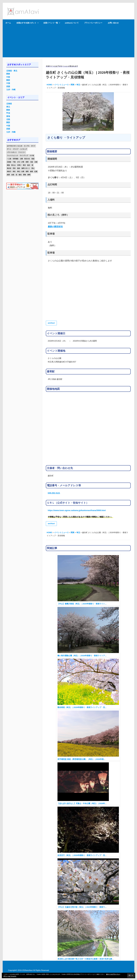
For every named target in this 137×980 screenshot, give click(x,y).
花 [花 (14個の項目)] (16, 175)
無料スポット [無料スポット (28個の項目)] (26, 168)
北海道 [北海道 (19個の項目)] (9, 162)
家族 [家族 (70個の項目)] (8, 165)
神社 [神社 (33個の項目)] (14, 171)
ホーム (8, 23)
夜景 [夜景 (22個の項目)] (27, 162)
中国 (8, 83)
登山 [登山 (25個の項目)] (33, 168)
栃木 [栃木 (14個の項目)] (29, 165)
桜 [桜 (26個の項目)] (32, 165)
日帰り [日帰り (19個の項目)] (19, 165)
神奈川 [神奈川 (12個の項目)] (9, 171)
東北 (8, 107)
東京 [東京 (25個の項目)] (24, 165)
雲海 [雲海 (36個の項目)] (25, 175)
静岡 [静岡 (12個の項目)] (29, 175)
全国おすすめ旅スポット (28, 23)
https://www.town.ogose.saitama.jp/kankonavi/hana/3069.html (77, 510)
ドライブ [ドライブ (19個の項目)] (16, 149)
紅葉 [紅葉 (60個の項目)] (36, 171)
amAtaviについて (72, 23)
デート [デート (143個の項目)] (9, 149)
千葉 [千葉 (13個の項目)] (14, 162)
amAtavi (51, 323)
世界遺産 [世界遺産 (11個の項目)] (16, 159)
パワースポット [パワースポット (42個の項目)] (12, 152)
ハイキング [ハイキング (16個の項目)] (23, 149)
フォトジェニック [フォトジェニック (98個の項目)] (13, 156)
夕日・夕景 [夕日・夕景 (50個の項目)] (21, 162)
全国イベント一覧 (52, 23)
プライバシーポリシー (93, 23)
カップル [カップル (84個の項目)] (27, 146)
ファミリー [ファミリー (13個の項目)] (22, 152)
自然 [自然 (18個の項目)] (13, 175)
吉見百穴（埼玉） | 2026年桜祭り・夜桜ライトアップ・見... (82, 855)
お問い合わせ (113, 23)
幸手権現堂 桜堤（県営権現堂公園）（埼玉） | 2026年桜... (81, 759)
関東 (8, 74)
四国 (8, 87)
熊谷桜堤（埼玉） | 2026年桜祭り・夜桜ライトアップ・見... (82, 707)
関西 (8, 80)
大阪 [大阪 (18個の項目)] (31, 162)
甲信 (8, 113)
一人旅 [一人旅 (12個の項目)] (9, 159)
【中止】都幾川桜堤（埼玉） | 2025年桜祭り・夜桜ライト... (82, 604)
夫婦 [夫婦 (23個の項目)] (36, 162)
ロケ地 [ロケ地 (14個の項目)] (32, 156)
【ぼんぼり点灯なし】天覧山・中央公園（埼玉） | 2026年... (82, 803)
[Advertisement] (68, 42)
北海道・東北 (12, 71)
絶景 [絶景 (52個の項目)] (8, 175)
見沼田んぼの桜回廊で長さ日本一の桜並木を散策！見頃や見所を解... (86, 959)
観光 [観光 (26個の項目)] (20, 175)
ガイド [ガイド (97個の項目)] (33, 146)
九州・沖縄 (11, 90)
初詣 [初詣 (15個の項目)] (33, 159)
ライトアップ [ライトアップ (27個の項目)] (24, 156)
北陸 (8, 119)
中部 (8, 77)
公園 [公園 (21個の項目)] (21, 159)
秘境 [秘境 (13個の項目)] (31, 171)
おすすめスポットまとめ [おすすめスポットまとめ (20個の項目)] (15, 146)
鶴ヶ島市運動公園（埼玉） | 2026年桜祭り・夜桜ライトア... (82, 656)
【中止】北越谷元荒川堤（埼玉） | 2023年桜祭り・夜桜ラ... (82, 907)
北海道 (9, 104)
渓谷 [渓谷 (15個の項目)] (14, 168)
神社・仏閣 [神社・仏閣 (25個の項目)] (21, 171)
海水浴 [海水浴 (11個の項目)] (9, 168)
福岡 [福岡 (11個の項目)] (27, 171)
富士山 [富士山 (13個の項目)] (13, 165)
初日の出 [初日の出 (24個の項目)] (27, 159)
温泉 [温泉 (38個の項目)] (19, 168)
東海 (8, 116)
